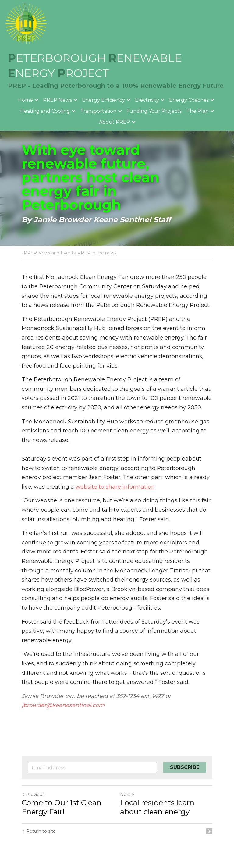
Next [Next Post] (127, 795)
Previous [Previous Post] (33, 795)
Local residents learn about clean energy (157, 807)
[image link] (26, 24)
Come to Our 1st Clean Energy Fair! (62, 807)
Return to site (39, 831)
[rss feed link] (209, 831)
